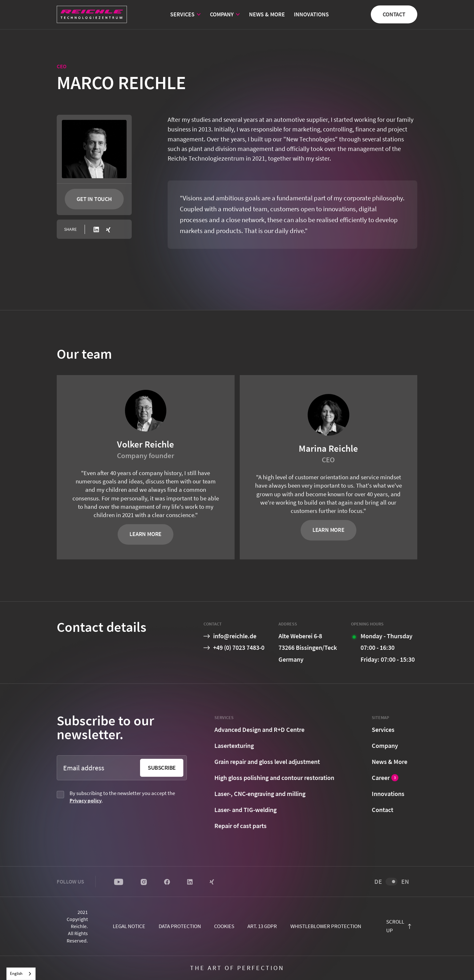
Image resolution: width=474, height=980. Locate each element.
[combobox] (21, 974)
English (16, 973)
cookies (224, 926)
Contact (394, 14)
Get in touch (94, 199)
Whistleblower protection (326, 926)
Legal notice (129, 926)
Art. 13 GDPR (262, 926)
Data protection (180, 926)
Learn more (146, 534)
